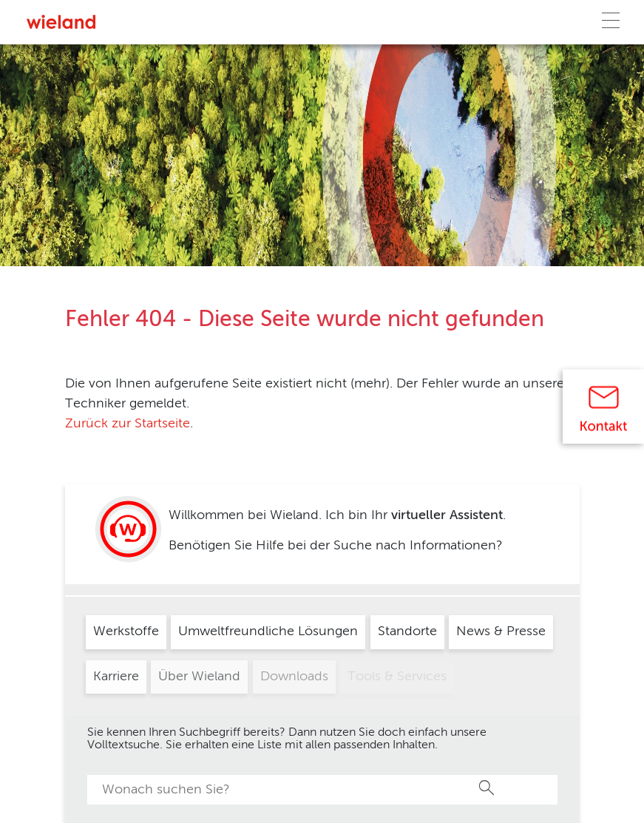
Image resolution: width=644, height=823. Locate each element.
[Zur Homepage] (61, 22)
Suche (487, 788)
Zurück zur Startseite (128, 424)
